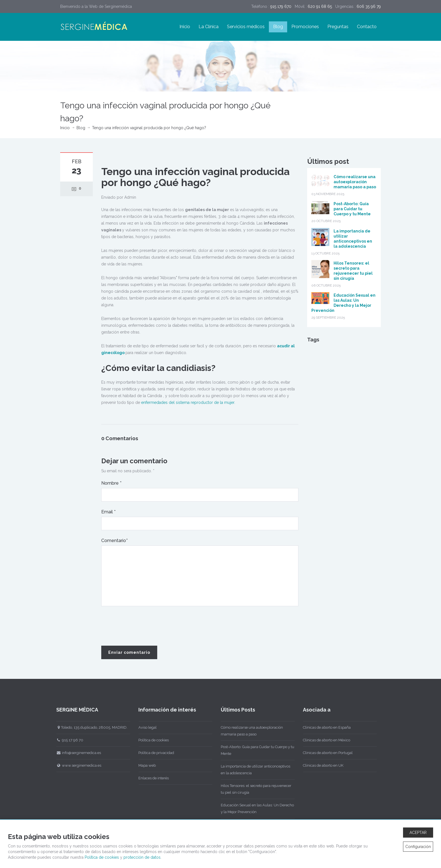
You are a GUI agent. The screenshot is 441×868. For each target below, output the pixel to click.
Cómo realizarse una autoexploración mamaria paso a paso (355, 182)
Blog (278, 27)
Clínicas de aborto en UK (322, 765)
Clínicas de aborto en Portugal (327, 753)
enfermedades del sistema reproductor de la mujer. (188, 402)
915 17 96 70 (68, 740)
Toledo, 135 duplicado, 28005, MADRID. (90, 727)
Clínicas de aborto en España (326, 727)
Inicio (185, 27)
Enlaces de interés (152, 778)
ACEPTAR (418, 833)
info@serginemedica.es (77, 753)
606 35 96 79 (369, 6)
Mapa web (146, 765)
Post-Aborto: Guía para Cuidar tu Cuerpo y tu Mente (352, 209)
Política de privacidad (155, 753)
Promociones (305, 27)
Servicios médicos (246, 27)
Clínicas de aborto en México (325, 740)
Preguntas (338, 27)
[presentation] (144, 626)
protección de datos (142, 857)
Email (108, 512)
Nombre (111, 483)
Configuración (418, 847)
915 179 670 (281, 6)
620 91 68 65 (320, 6)
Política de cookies (152, 740)
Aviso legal (146, 727)
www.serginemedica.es (77, 765)
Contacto (367, 27)
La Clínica (209, 27)
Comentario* (114, 541)
